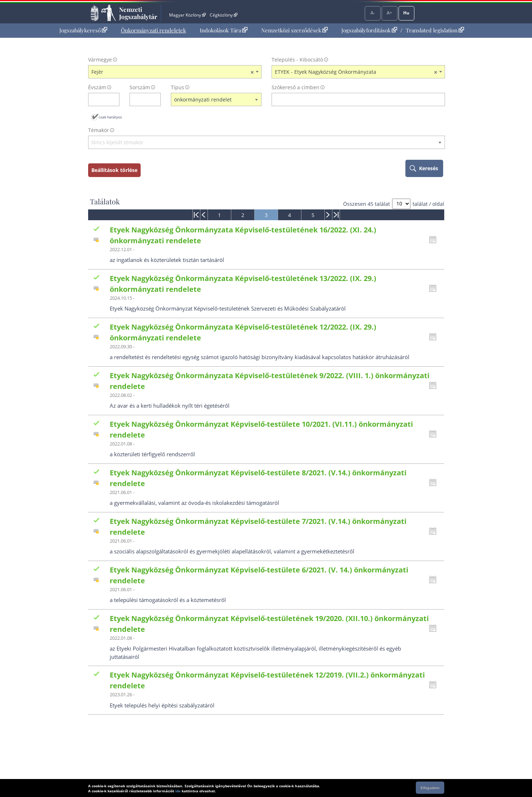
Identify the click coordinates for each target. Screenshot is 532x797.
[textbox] (267, 143)
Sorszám (140, 87)
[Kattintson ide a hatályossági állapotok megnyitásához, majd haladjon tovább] (435, 240)
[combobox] (175, 72)
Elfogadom (430, 788)
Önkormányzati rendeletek (153, 30)
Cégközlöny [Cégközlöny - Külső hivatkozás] (223, 15)
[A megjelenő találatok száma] (401, 204)
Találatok (105, 201)
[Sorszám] (140, 99)
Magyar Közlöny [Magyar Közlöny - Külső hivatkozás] (187, 15)
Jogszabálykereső (83, 30)
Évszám (97, 87)
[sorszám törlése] (156, 99)
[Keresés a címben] (354, 99)
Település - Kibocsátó (297, 60)
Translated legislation (435, 30)
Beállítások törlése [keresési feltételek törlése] (114, 170)
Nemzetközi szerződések (294, 30)
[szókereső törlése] (440, 99)
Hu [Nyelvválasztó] (406, 13)
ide (178, 791)
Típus (178, 87)
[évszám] (99, 99)
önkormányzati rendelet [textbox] (203, 99)
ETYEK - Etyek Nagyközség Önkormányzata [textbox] (356, 72)
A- (373, 13)
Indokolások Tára (224, 30)
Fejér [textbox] (173, 72)
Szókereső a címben (295, 87)
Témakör (99, 130)
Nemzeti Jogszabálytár (138, 13)
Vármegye (100, 60)
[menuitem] (83, 30)
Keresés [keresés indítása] (429, 168)
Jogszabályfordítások (369, 30)
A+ (389, 13)
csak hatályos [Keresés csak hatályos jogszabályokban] (110, 117)
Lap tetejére (492, 764)
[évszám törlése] (114, 99)
